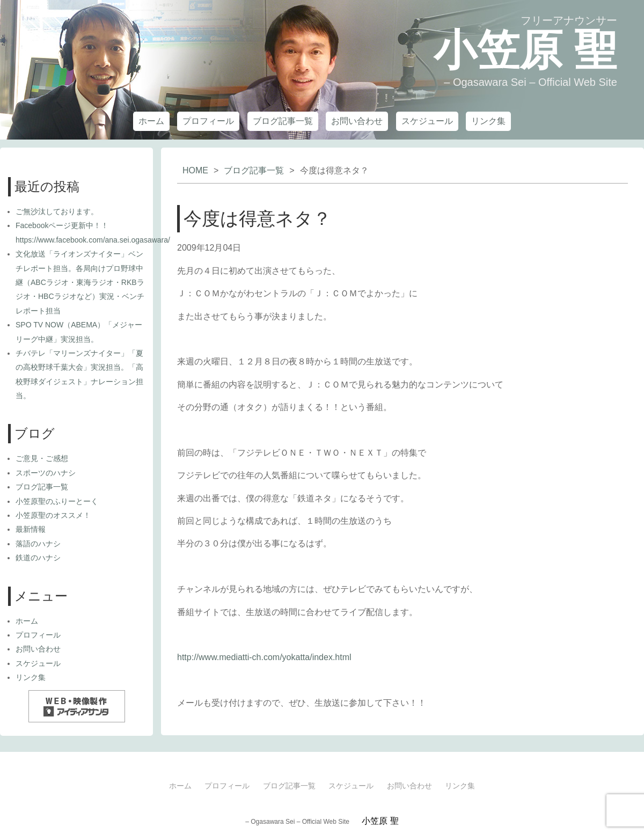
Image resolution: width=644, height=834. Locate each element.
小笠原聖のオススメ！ (53, 515)
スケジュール (427, 121)
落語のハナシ (38, 544)
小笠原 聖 (525, 50)
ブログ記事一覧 (283, 121)
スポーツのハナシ (46, 473)
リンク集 (488, 121)
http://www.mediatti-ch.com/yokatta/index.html (264, 657)
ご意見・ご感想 (42, 458)
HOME (195, 170)
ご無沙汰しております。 (57, 211)
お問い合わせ (357, 121)
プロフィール (208, 121)
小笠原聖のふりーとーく (57, 501)
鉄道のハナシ (38, 558)
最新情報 (31, 529)
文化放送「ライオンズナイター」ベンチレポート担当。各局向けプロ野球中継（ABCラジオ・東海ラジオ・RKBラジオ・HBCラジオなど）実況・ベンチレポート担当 (80, 282)
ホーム (151, 121)
